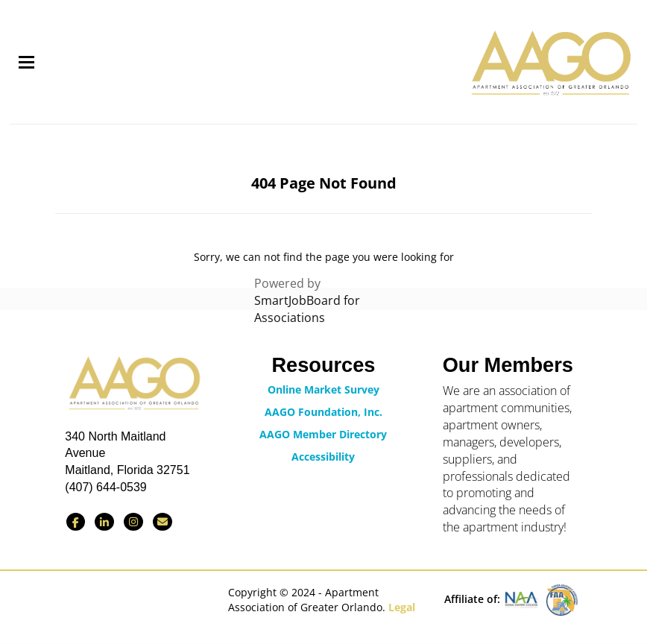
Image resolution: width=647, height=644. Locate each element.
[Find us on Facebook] (76, 522)
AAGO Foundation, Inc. (323, 412)
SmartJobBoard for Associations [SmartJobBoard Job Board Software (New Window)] (307, 309)
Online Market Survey (323, 389)
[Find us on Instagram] (133, 522)
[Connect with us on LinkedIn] (104, 522)
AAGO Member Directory (323, 434)
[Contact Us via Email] (162, 522)
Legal (402, 607)
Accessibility (323, 457)
